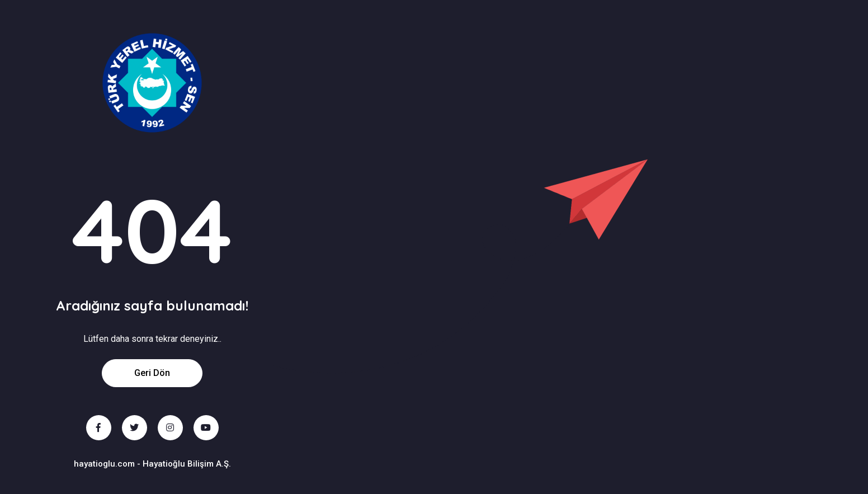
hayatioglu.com (104, 464)
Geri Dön (152, 373)
